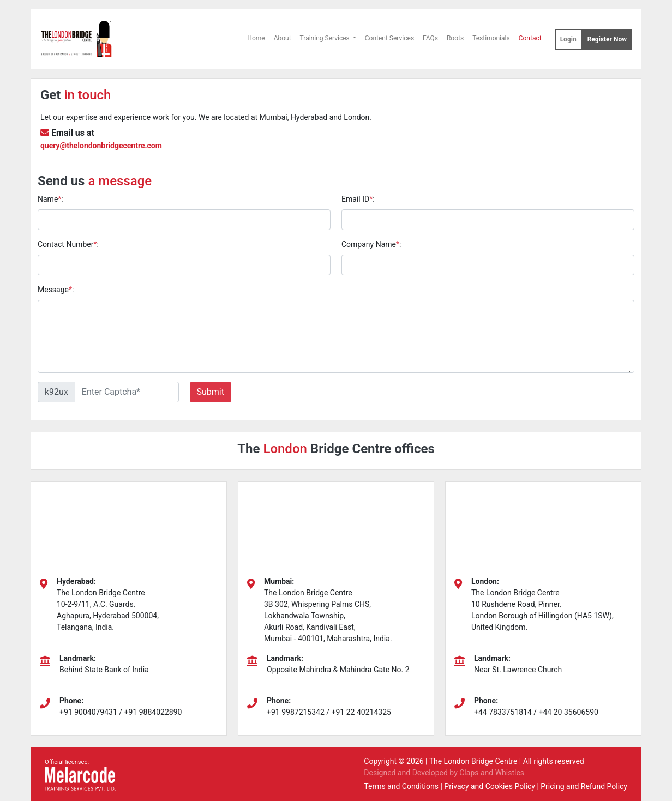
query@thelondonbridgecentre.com (101, 146)
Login (568, 39)
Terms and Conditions (401, 786)
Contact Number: (68, 244)
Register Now (607, 39)
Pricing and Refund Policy (584, 786)
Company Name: (371, 244)
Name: (50, 199)
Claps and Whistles (492, 773)
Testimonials (491, 38)
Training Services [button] (326, 38)
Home (256, 38)
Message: (56, 290)
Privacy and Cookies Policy (490, 786)
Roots (455, 38)
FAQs (430, 38)
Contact (530, 38)
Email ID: (358, 199)
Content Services (389, 38)
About (283, 38)
